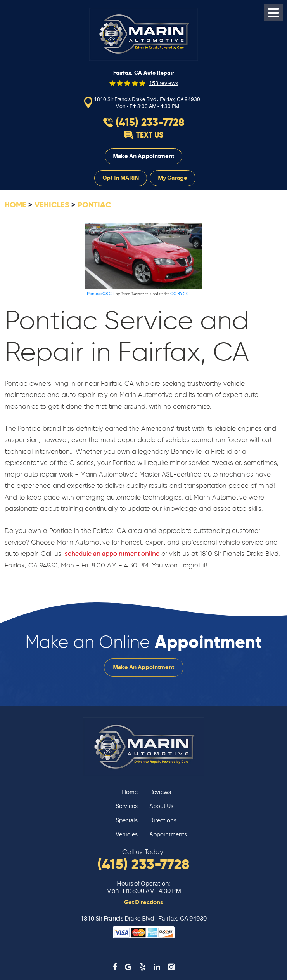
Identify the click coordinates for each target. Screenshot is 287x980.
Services (127, 806)
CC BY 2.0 (179, 294)
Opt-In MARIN (121, 178)
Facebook (115, 967)
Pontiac (94, 205)
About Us (161, 806)
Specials (127, 821)
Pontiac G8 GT (101, 294)
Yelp (143, 967)
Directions (163, 821)
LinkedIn (157, 967)
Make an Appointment (143, 156)
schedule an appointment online (112, 554)
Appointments (168, 835)
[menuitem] (74, 793)
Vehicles (52, 205)
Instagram (171, 967)
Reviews (160, 792)
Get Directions (143, 902)
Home (16, 205)
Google (128, 967)
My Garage (173, 178)
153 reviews (163, 83)
